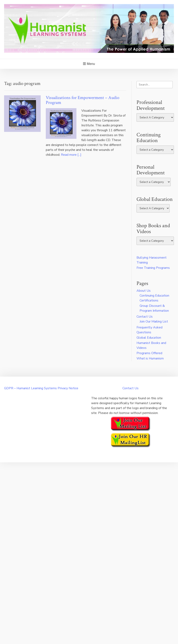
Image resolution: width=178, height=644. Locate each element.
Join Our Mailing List (154, 321)
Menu (89, 64)
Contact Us (145, 317)
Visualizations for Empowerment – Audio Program (83, 100)
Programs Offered (149, 353)
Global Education (149, 338)
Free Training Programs (153, 268)
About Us (144, 291)
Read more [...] (71, 155)
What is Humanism (150, 358)
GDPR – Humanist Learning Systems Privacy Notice (41, 388)
